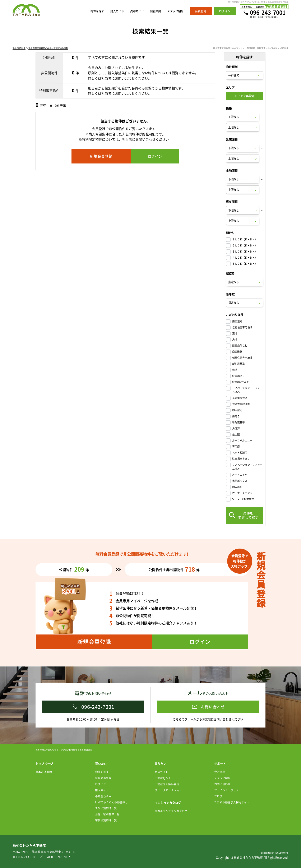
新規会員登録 (103, 778)
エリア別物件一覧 (106, 808)
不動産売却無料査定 (167, 784)
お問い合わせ (222, 784)
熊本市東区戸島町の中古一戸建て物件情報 (48, 49)
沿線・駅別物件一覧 (107, 814)
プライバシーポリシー (228, 790)
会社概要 (152, 11)
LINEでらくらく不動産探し (112, 802)
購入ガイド (110, 11)
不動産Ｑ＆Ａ (103, 796)
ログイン (101, 784)
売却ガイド (132, 11)
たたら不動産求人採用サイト (232, 802)
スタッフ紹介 (174, 11)
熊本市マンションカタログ (171, 811)
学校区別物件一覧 (106, 820)
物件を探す (88, 11)
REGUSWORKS (282, 853)
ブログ (218, 796)
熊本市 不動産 (19, 49)
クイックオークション (168, 790)
